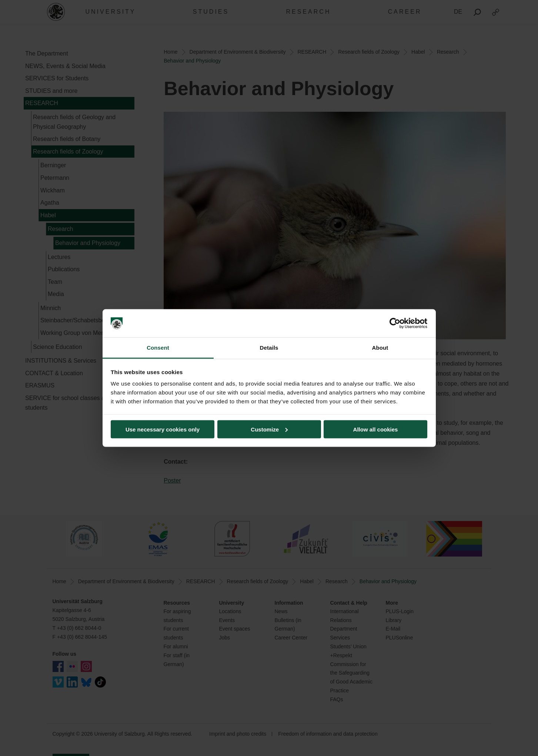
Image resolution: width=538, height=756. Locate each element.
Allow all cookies (376, 429)
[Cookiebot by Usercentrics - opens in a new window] (395, 323)
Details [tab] (269, 348)
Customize (269, 429)
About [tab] (380, 348)
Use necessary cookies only (163, 429)
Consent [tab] (158, 348)
